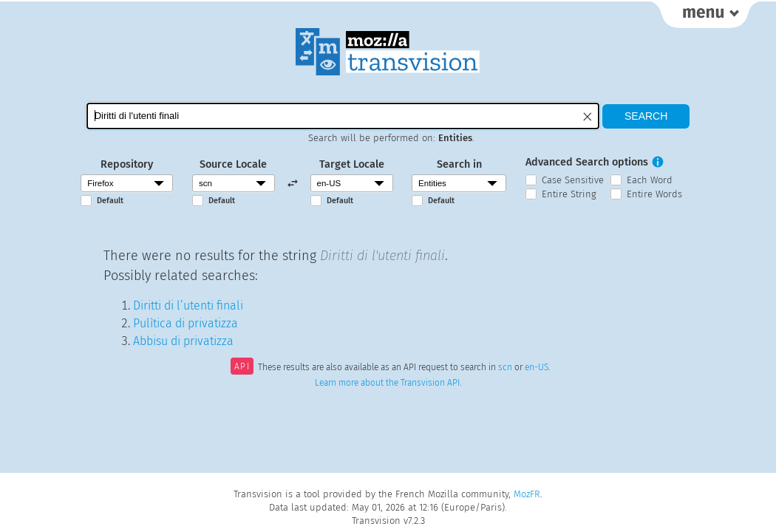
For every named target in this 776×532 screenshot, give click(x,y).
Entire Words (654, 194)
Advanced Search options (587, 162)
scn (505, 368)
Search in (459, 164)
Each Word (650, 180)
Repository (127, 164)
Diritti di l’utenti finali (188, 306)
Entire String (569, 194)
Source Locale (233, 164)
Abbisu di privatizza (183, 341)
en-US (537, 368)
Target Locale (352, 164)
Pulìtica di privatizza (186, 323)
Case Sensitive (573, 180)
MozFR (527, 494)
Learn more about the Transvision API (387, 383)
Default (110, 201)
